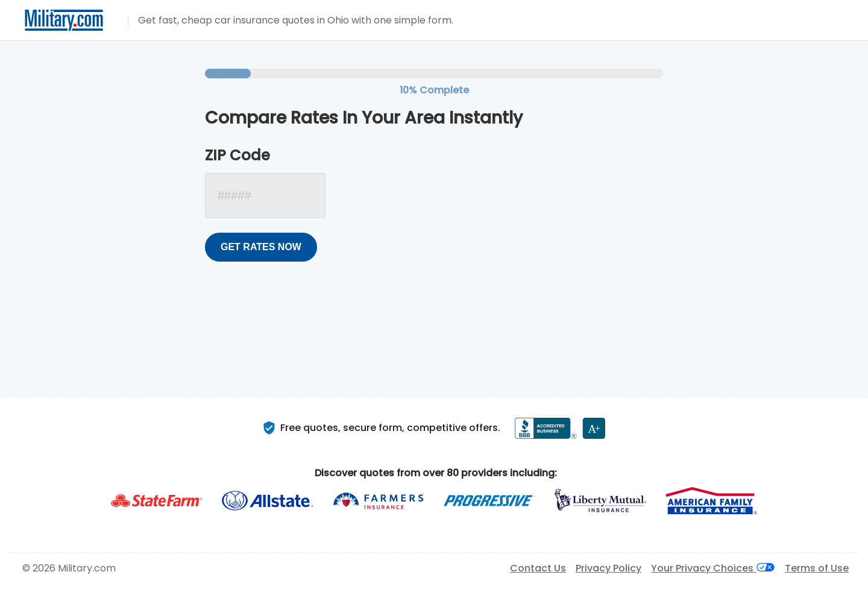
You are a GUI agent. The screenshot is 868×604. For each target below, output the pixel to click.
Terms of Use (817, 568)
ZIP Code (237, 156)
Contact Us (538, 568)
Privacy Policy (609, 568)
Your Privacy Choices (713, 568)
